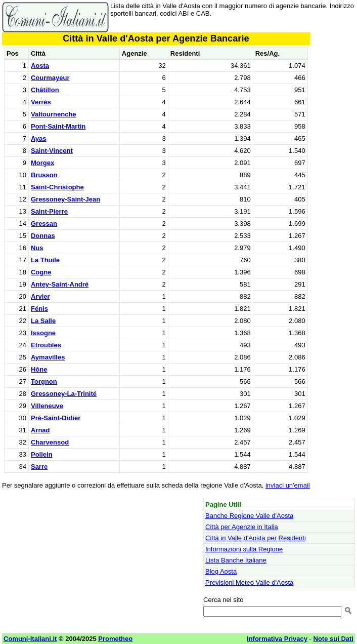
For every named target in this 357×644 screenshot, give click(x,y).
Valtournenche (54, 114)
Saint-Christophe (57, 187)
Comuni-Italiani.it (30, 639)
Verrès (41, 102)
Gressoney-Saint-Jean (65, 199)
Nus (37, 248)
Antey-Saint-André (60, 284)
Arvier (40, 296)
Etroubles (46, 345)
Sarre (39, 467)
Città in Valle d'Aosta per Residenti (256, 538)
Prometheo (115, 639)
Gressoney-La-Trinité (64, 394)
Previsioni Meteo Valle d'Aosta (249, 582)
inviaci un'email (288, 485)
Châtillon (45, 90)
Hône (39, 369)
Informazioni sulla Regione (244, 549)
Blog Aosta (221, 571)
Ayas (39, 138)
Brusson (44, 175)
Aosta (40, 66)
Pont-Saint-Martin (58, 126)
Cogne (41, 272)
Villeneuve (47, 406)
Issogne (43, 333)
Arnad (40, 430)
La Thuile (45, 260)
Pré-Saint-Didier (56, 418)
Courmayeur (50, 78)
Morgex (42, 163)
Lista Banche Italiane (236, 560)
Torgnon (44, 381)
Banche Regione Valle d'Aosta (249, 516)
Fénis (39, 309)
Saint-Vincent (52, 151)
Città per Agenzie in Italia (242, 527)
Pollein (42, 454)
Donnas (43, 236)
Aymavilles (48, 357)
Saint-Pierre (49, 211)
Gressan (44, 224)
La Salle (43, 321)
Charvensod (50, 442)
